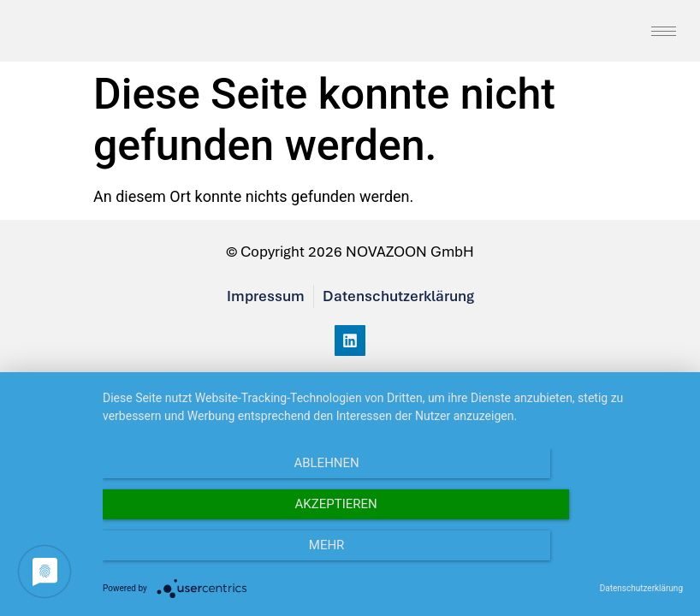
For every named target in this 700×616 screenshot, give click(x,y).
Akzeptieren (393, 557)
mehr (596, 557)
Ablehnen (190, 557)
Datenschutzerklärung (641, 588)
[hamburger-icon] (664, 35)
